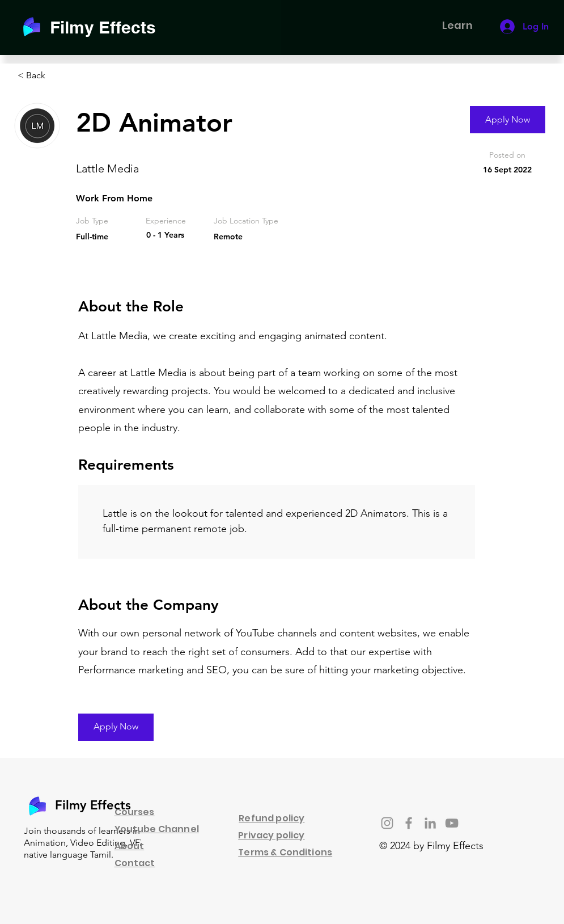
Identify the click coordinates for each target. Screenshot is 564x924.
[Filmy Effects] (110, 27)
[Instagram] (387, 823)
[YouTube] (452, 823)
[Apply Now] (508, 120)
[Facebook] (409, 823)
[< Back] (58, 76)
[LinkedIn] (430, 823)
